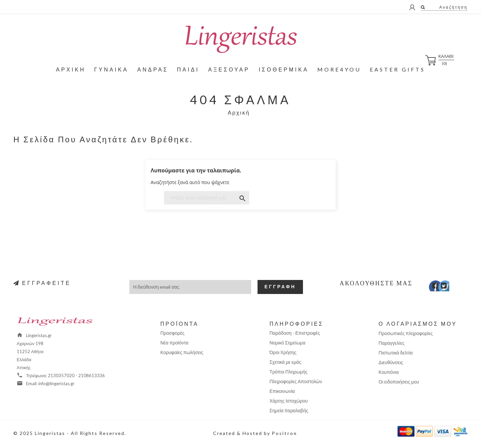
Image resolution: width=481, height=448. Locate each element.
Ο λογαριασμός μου (418, 324)
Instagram (450, 287)
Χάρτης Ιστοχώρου (289, 401)
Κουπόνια (388, 372)
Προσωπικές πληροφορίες (406, 333)
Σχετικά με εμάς (285, 362)
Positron (284, 433)
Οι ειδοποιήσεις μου (399, 382)
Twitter (440, 287)
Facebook (431, 287)
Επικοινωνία (282, 391)
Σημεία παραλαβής (289, 410)
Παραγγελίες (391, 343)
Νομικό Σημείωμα (288, 343)
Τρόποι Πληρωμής (289, 372)
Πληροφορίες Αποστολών (296, 381)
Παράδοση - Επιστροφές (295, 333)
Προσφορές (172, 333)
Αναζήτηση (453, 7)
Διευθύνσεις (391, 362)
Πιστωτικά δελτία (395, 353)
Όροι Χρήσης (283, 352)
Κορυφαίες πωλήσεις (182, 352)
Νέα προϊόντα (174, 343)
